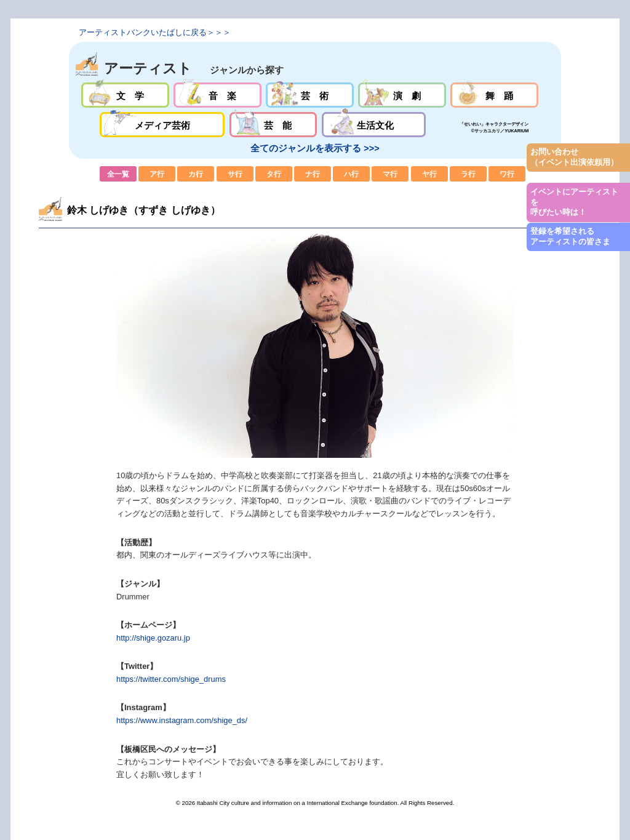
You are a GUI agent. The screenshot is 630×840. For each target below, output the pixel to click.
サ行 (235, 174)
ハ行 (351, 174)
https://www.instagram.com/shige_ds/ (182, 720)
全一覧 (118, 174)
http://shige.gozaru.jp (153, 638)
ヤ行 (429, 174)
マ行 (390, 174)
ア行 (157, 174)
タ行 (274, 174)
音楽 (217, 95)
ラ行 (468, 174)
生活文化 (374, 125)
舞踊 (494, 95)
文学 (125, 95)
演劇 (402, 95)
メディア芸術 (162, 125)
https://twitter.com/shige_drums (171, 679)
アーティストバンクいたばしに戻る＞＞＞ (155, 32)
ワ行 (507, 174)
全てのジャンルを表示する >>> (315, 148)
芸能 (273, 125)
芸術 (310, 95)
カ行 (196, 174)
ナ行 (313, 174)
